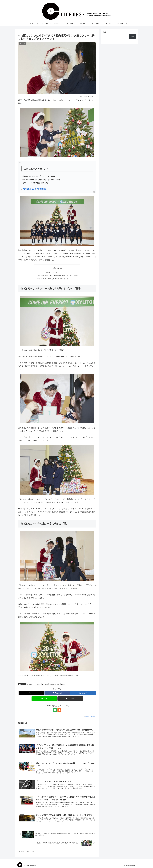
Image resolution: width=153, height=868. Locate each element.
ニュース (22, 684)
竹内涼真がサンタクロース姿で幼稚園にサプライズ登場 (58, 276)
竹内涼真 (45, 684)
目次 (54, 268)
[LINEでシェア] (44, 699)
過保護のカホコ (54, 684)
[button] (70, 699)
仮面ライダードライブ (34, 684)
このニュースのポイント (49, 272)
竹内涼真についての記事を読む (35, 189)
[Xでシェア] (31, 693)
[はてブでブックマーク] (83, 693)
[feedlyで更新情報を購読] (55, 710)
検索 (105, 32)
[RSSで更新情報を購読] (59, 710)
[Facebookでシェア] (57, 693)
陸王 (63, 684)
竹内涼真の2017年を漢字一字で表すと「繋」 (54, 279)
